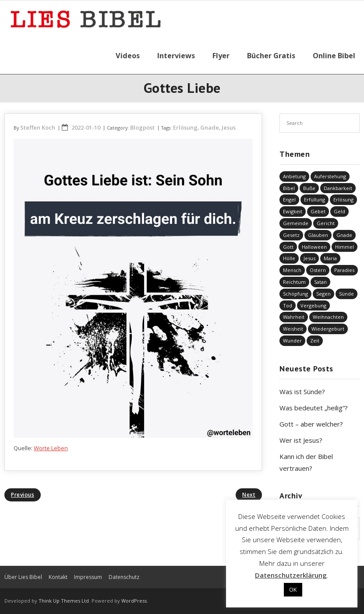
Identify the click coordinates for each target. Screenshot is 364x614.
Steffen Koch (38, 127)
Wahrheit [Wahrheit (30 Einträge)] (294, 317)
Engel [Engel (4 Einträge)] (289, 199)
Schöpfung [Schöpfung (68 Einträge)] (295, 294)
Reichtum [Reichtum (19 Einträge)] (294, 282)
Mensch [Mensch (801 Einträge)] (292, 270)
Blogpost (142, 127)
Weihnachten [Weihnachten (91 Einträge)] (328, 317)
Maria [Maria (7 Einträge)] (330, 258)
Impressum (88, 577)
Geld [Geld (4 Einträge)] (339, 211)
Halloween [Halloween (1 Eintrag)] (314, 247)
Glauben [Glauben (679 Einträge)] (318, 235)
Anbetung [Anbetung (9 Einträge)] (294, 176)
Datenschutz (124, 577)
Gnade (210, 127)
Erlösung (185, 127)
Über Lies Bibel (23, 577)
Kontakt (58, 577)
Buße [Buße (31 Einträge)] (309, 188)
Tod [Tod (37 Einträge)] (288, 305)
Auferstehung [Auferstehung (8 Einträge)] (330, 176)
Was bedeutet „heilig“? (314, 408)
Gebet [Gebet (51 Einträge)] (318, 211)
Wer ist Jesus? (301, 440)
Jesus (229, 127)
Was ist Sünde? (302, 392)
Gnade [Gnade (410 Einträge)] (344, 235)
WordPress (134, 601)
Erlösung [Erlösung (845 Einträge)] (343, 199)
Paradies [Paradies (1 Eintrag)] (344, 270)
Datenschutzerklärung (291, 575)
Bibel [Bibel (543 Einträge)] (289, 188)
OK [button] (293, 589)
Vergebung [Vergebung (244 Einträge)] (313, 305)
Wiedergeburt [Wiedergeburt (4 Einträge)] (328, 329)
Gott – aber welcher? (311, 424)
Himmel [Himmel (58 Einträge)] (345, 247)
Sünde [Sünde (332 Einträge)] (346, 294)
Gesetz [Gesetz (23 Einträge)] (291, 235)
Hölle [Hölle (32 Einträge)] (289, 258)
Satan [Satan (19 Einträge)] (320, 282)
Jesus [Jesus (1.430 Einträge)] (309, 258)
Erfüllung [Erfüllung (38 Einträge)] (315, 199)
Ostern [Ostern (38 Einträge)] (318, 270)
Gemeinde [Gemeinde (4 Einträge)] (296, 223)
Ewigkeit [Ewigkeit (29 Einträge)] (293, 211)
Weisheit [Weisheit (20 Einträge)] (293, 329)
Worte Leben (51, 448)
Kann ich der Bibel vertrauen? (306, 462)
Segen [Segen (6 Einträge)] (323, 294)
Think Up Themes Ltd (64, 601)
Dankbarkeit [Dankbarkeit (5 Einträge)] (338, 188)
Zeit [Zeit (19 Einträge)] (315, 341)
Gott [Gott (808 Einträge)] (288, 247)
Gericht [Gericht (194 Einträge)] (326, 223)
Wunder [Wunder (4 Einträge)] (292, 341)
